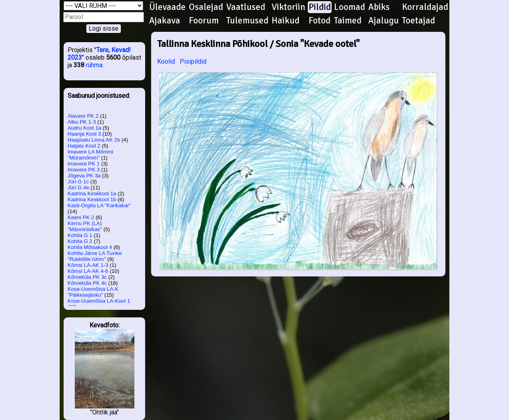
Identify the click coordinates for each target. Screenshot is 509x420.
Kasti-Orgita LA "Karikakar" (99, 205)
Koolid (166, 61)
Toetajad (419, 21)
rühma (94, 65)
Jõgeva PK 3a (84, 176)
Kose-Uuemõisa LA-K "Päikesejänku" (93, 292)
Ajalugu (384, 21)
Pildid (320, 7)
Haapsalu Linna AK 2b (94, 140)
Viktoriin (288, 7)
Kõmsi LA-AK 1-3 (88, 265)
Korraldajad (425, 7)
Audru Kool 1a (84, 128)
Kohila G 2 (80, 241)
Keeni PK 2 (81, 217)
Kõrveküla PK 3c (87, 277)
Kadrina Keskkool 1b (92, 199)
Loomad (350, 7)
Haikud (286, 21)
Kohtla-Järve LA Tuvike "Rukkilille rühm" (95, 256)
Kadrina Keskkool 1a (92, 193)
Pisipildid (193, 61)
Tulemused (247, 21)
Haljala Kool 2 (84, 146)
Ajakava (165, 21)
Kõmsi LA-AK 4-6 (88, 271)
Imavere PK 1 (84, 164)
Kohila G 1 (80, 235)
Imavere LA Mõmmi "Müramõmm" (90, 155)
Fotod (320, 21)
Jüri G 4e (78, 188)
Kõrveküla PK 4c (87, 283)
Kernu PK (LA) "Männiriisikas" (85, 226)
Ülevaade (167, 7)
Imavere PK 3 (84, 170)
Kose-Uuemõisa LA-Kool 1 (99, 301)
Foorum (204, 21)
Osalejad (206, 7)
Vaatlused (246, 7)
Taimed (348, 21)
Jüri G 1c (78, 182)
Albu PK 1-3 (82, 122)
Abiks (379, 7)
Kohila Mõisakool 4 (90, 247)
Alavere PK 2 (83, 116)
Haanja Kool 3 (84, 134)
